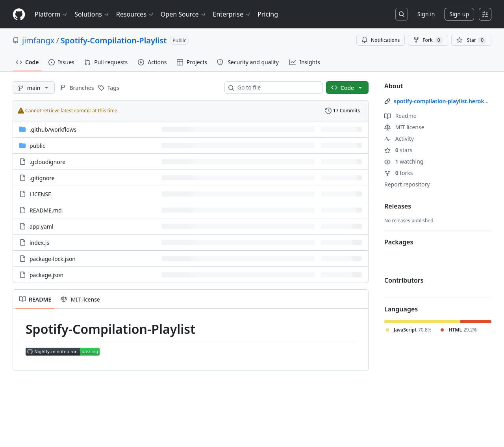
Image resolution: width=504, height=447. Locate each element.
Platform (51, 14)
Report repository (407, 184)
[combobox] (277, 88)
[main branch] (34, 88)
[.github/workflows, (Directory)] (53, 129)
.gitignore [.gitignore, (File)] (42, 178)
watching (404, 161)
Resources (135, 14)
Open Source (184, 14)
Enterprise (232, 14)
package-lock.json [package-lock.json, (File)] (53, 259)
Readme (400, 116)
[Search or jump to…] (402, 14)
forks (399, 173)
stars (398, 150)
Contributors (404, 280)
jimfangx (38, 40)
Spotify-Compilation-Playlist (114, 40)
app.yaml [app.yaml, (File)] (42, 226)
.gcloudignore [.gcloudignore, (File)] (47, 162)
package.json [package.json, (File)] (46, 275)
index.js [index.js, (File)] (39, 243)
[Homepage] (19, 14)
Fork (428, 40)
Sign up (459, 14)
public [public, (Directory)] (37, 146)
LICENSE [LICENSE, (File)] (40, 194)
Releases (398, 206)
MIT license (404, 127)
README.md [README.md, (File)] (46, 210)
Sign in (426, 14)
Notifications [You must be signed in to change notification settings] (381, 40)
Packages (399, 242)
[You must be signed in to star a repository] (471, 40)
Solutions (92, 14)
